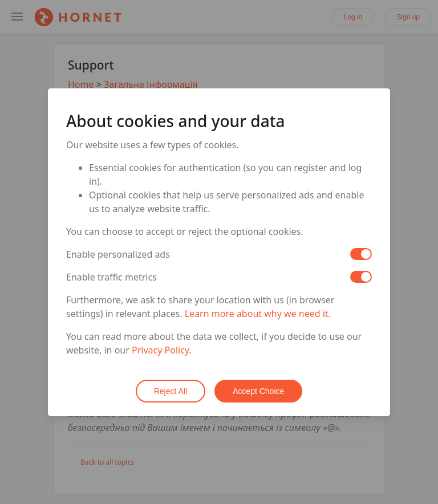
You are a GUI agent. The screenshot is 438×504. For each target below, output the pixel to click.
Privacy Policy (160, 350)
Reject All (171, 391)
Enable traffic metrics (111, 277)
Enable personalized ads (118, 254)
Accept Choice (258, 391)
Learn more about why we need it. (258, 314)
